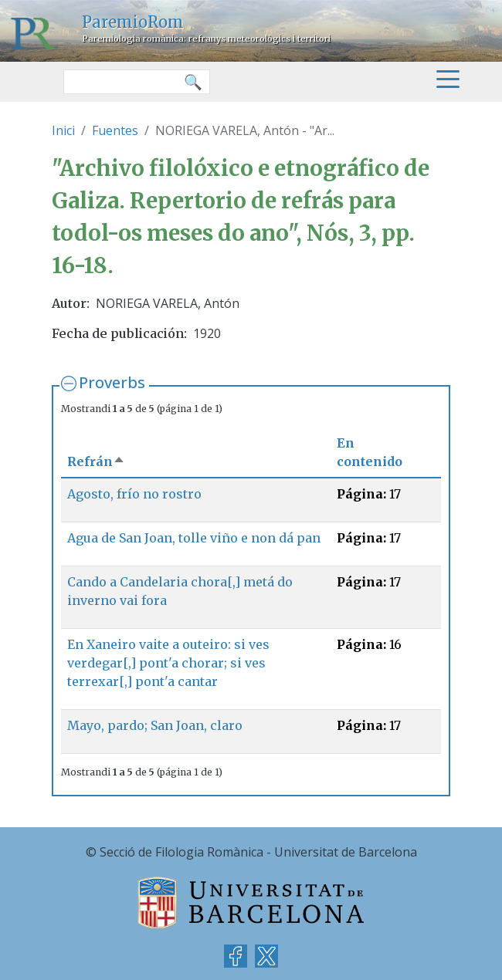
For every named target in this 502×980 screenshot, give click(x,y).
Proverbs (112, 382)
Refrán (96, 461)
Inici (63, 130)
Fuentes (115, 130)
